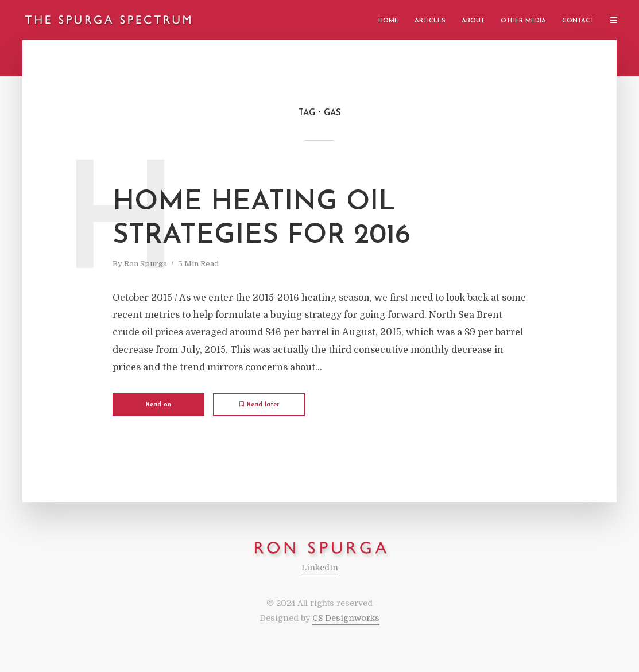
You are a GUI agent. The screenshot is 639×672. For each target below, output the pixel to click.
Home (388, 21)
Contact (578, 21)
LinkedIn (320, 568)
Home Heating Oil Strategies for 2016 (262, 219)
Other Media (523, 21)
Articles (430, 21)
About (473, 21)
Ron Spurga (146, 264)
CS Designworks (346, 618)
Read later (259, 405)
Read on (158, 405)
